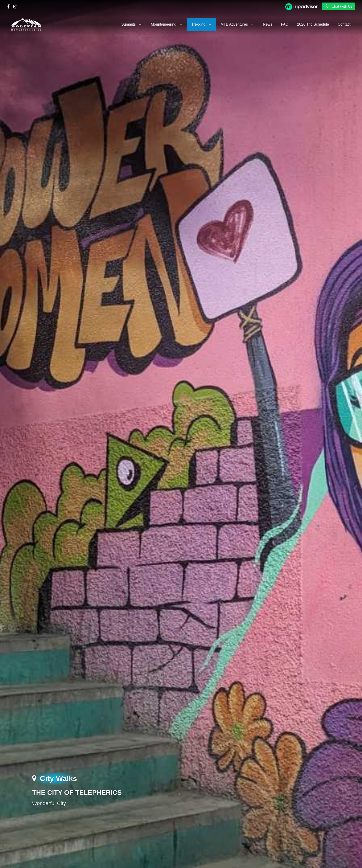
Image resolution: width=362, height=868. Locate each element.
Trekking (202, 24)
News (268, 24)
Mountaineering (167, 24)
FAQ (285, 24)
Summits (132, 24)
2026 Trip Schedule (313, 24)
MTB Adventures (237, 24)
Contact (344, 24)
